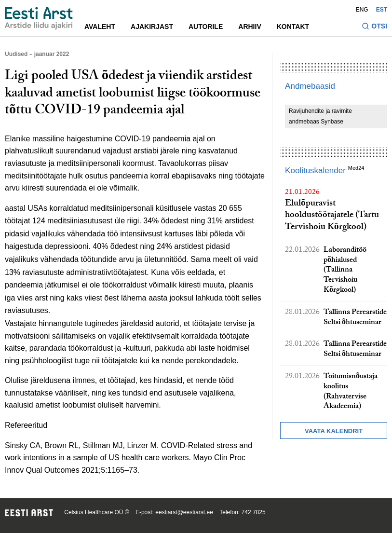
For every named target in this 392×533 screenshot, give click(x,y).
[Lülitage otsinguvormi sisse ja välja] (374, 27)
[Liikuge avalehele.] (39, 18)
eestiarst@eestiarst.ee (184, 512)
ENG (362, 10)
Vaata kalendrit (334, 431)
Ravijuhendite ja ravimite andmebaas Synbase (320, 116)
